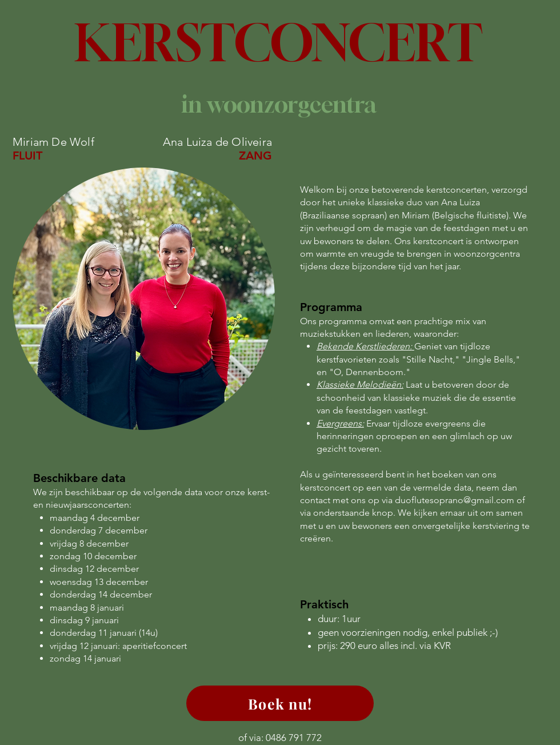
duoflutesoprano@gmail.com (455, 500)
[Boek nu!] (280, 703)
